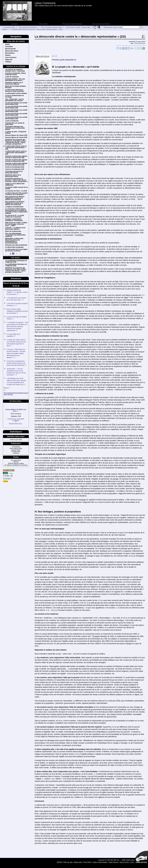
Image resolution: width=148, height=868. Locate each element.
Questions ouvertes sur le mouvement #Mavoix (14, 83)
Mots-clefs (78, 862)
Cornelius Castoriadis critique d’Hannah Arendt (15, 74)
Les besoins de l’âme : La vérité (16, 191)
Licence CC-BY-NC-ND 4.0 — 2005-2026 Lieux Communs (121, 860)
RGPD (59, 862)
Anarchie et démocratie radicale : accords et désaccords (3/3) (17, 157)
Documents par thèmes (101, 24)
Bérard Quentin (10, 49)
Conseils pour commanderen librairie (16, 420)
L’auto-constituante (12, 121)
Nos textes (43, 24)
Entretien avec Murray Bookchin (16, 245)
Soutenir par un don (141, 858)
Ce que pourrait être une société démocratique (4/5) (16, 107)
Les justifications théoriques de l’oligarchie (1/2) (16, 261)
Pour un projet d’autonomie (51, 27)
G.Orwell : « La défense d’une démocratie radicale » (15, 228)
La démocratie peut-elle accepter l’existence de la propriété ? (16, 194)
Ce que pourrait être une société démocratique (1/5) (16, 118)
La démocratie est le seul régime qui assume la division (16, 250)
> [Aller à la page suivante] (21, 254)
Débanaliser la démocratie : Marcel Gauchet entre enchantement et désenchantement (15, 241)
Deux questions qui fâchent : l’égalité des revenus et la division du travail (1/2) (15, 203)
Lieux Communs (45, 3)
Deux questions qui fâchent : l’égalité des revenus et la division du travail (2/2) (15, 198)
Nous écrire (124, 862)
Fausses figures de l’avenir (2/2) (16, 135)
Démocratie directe (12, 51)
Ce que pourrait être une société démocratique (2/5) (16, 114)
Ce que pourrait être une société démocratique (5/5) (16, 104)
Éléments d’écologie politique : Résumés (16, 87)
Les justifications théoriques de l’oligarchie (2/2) (16, 265)
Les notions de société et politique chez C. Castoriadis (15, 70)
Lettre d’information (100, 862)
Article (7, 44)
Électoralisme (10, 53)
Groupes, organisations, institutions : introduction (14, 220)
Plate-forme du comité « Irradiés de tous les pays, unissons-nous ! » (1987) (16, 224)
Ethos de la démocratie (13, 231)
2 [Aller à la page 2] (16, 254)
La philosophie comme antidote (16, 93)
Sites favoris (114, 862)
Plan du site (68, 862)
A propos (14, 24)
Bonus (6, 388)
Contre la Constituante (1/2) (15, 169)
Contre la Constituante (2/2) (15, 167)
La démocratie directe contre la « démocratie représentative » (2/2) (37, 29)
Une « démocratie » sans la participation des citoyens (14, 100)
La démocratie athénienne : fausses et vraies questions (15, 91)
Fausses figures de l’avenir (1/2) (16, 137)
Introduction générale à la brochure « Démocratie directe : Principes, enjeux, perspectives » (17, 180)
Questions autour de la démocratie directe (13, 176)
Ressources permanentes (72, 24)
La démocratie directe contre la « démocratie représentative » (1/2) (16, 153)
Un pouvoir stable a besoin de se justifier (16, 188)
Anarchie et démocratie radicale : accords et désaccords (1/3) (17, 164)
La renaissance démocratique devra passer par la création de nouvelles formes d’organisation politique (16, 211)
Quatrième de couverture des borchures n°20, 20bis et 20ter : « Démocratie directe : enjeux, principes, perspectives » (16, 142)
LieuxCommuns (140, 43)
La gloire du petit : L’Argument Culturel (16, 132)
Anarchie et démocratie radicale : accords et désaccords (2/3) (17, 161)
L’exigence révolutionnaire (14, 207)
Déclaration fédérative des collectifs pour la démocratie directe (15, 128)
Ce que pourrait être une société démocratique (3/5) (16, 111)
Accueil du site (9, 27)
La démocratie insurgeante (14, 247)
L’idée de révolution (12, 77)
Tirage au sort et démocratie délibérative (15, 184)
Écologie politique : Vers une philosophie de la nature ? (15, 80)
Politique (8, 62)
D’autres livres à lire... (16, 424)
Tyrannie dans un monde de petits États (15, 124)
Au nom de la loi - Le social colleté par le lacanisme (15, 216)
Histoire (8, 55)
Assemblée (9, 47)
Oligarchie (9, 60)
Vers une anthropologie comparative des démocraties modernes (15, 235)
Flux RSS (87, 862)
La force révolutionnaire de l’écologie (14, 96)
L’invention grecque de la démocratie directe (14, 172)
